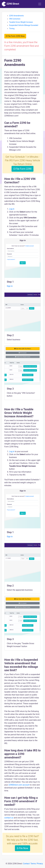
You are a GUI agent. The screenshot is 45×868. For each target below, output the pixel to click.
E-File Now (23, 848)
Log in (12, 209)
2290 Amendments (16, 16)
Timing (12, 29)
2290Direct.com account (19, 785)
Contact (26, 864)
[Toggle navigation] (40, 4)
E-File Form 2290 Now (15, 36)
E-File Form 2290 (23, 169)
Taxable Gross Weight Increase (21, 22)
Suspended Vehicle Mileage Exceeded (24, 25)
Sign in (10, 286)
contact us (9, 818)
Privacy (40, 864)
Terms (33, 864)
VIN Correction (15, 19)
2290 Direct (10, 4)
